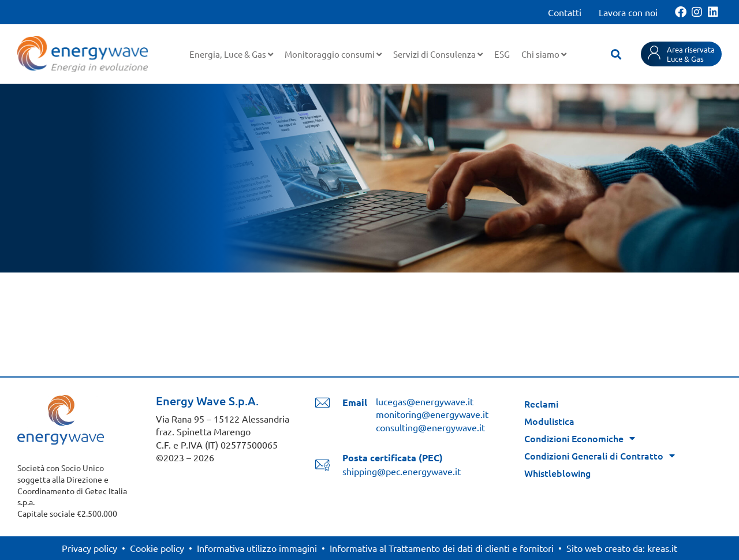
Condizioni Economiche (580, 438)
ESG (502, 54)
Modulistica (549, 421)
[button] (616, 54)
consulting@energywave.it (430, 427)
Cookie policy (157, 548)
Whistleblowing (557, 473)
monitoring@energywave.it (432, 414)
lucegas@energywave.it (425, 401)
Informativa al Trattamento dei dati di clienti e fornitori (442, 548)
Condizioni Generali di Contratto (600, 456)
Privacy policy (89, 548)
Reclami (541, 404)
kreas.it (662, 548)
